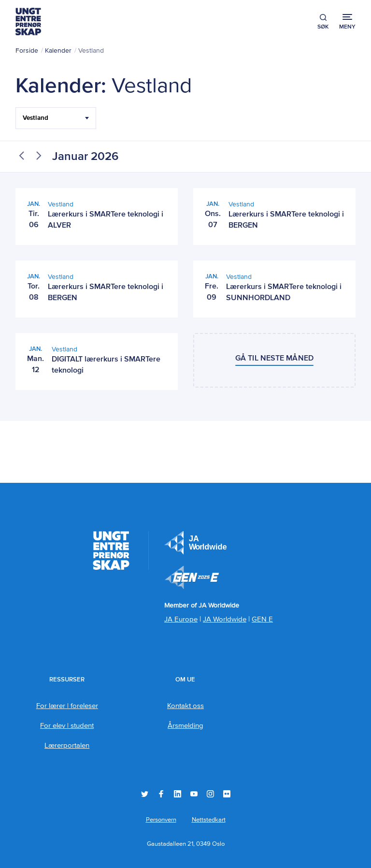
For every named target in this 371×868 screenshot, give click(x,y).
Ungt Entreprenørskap (28, 22)
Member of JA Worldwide (192, 578)
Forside (27, 51)
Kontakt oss (185, 706)
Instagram (210, 794)
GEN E (262, 619)
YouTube (194, 794)
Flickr (227, 794)
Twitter (145, 794)
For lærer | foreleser (67, 706)
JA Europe (196, 543)
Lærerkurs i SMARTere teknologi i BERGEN (286, 220)
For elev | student (67, 726)
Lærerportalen (67, 745)
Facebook (161, 794)
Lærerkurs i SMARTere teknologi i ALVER (106, 220)
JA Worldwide (225, 619)
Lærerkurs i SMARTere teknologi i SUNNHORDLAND (284, 293)
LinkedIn (178, 794)
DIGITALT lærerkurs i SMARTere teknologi (106, 365)
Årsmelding (185, 726)
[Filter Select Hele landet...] (56, 118)
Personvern (161, 820)
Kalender (58, 51)
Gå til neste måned (274, 359)
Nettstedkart (209, 820)
